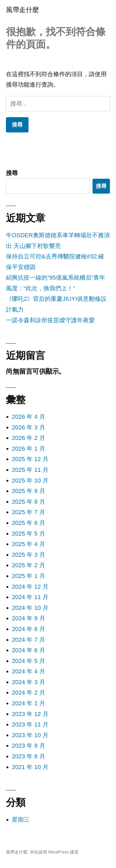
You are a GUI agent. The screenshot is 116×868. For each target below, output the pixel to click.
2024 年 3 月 (29, 682)
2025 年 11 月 (30, 470)
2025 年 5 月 (29, 534)
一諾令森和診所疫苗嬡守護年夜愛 (50, 320)
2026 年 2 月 (29, 438)
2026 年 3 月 (29, 427)
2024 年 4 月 (29, 671)
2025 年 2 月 (29, 565)
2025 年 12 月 (30, 459)
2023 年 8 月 (29, 756)
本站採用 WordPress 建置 (54, 852)
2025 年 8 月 (29, 502)
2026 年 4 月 (29, 417)
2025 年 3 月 (29, 555)
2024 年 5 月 (29, 661)
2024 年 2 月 (29, 693)
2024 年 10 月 (30, 608)
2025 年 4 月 (29, 544)
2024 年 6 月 (29, 650)
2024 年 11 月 (30, 597)
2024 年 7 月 (29, 640)
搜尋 (12, 173)
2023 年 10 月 (30, 735)
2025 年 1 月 (29, 576)
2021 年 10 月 (30, 767)
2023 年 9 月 (29, 746)
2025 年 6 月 (29, 523)
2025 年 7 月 (29, 512)
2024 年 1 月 (29, 703)
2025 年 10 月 (30, 481)
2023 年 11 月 (30, 724)
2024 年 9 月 (29, 618)
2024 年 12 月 (30, 587)
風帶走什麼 (22, 10)
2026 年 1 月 (29, 449)
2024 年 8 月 (29, 629)
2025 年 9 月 (29, 491)
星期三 (21, 820)
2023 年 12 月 (30, 714)
